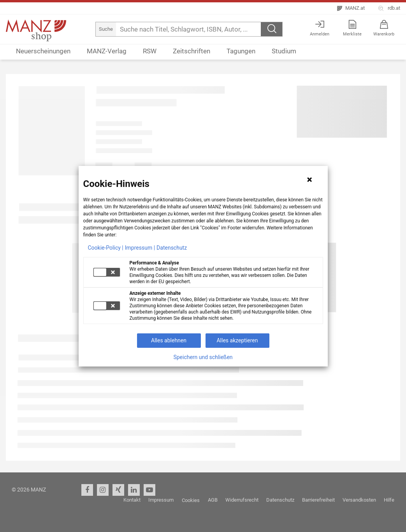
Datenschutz (172, 248)
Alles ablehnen (169, 340)
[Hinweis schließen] (309, 180)
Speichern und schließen (203, 357)
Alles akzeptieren (237, 340)
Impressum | (140, 248)
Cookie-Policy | (106, 248)
